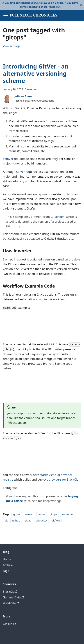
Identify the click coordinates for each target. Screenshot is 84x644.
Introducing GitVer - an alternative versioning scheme (36, 73)
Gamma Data (13, 597)
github (16, 520)
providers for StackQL (63, 480)
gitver (17, 514)
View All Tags (12, 46)
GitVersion (58, 217)
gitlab (28, 520)
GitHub (59, 3)
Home (7, 559)
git (6, 520)
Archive (8, 565)
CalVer (20, 172)
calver (42, 514)
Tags (6, 571)
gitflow (56, 520)
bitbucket (41, 520)
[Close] (81, 5)
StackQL (10, 592)
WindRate (11, 603)
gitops (53, 514)
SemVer (8, 159)
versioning (68, 514)
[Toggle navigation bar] (6, 15)
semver (29, 514)
